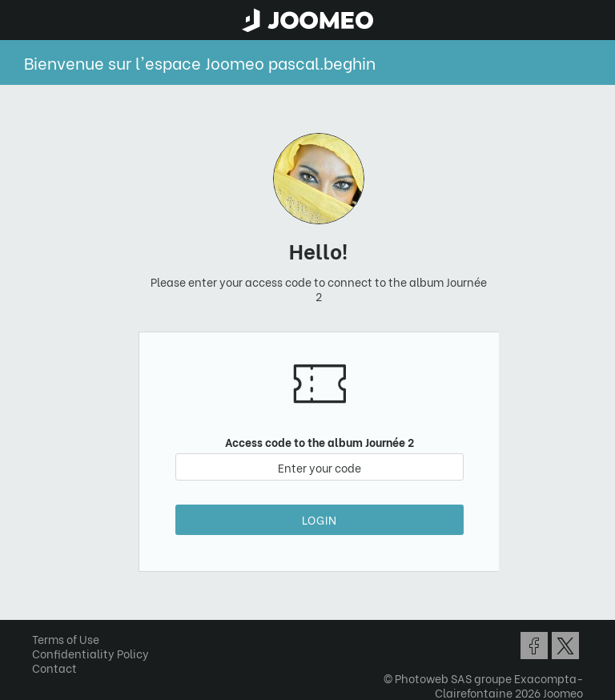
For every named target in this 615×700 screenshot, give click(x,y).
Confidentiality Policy (90, 653)
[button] (42, 618)
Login (320, 519)
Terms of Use (66, 639)
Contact (54, 668)
